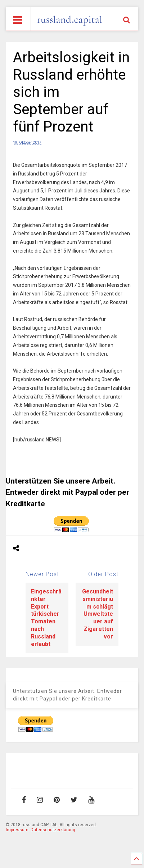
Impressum (17, 830)
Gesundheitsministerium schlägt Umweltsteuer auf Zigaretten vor (98, 614)
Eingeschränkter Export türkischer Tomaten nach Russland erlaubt (46, 618)
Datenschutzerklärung (53, 830)
